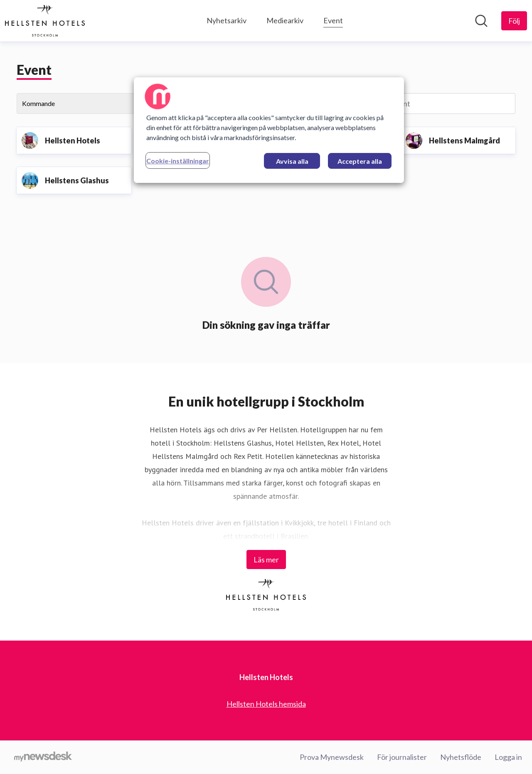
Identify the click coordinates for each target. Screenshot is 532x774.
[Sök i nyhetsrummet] (481, 21)
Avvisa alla (292, 161)
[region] (269, 130)
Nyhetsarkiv (227, 20)
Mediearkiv (285, 20)
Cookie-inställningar (178, 161)
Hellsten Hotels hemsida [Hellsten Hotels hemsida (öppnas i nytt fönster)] (266, 704)
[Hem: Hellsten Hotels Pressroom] (45, 21)
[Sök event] (437, 104)
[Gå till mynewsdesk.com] (43, 757)
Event (333, 19)
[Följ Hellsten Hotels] (514, 21)
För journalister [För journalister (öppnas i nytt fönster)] (402, 757)
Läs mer (266, 560)
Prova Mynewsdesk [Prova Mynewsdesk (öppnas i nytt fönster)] (332, 757)
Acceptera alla (360, 161)
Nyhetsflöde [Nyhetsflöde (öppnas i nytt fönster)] (461, 757)
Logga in (508, 757)
